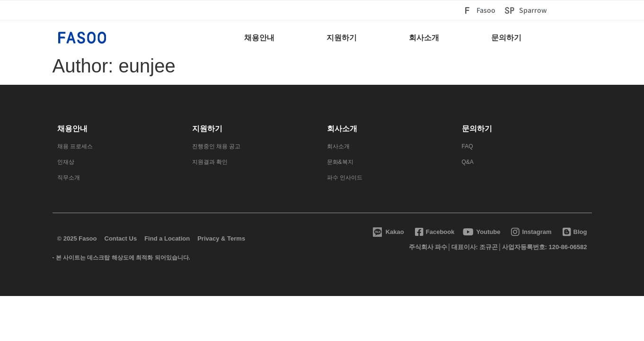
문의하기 (477, 129)
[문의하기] (506, 40)
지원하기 (207, 129)
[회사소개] (424, 40)
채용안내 (72, 129)
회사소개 (342, 129)
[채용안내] (259, 40)
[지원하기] (342, 40)
